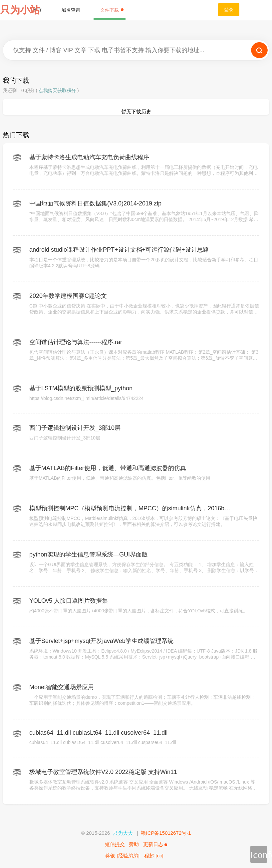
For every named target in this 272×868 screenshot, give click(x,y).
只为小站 (20, 10)
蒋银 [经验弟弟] (122, 856)
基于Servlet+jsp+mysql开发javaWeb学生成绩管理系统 (101, 641)
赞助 (134, 844)
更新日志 (155, 844)
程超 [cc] (154, 856)
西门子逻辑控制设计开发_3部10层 (75, 428)
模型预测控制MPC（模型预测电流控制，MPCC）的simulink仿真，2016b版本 (130, 509)
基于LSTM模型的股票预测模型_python (81, 388)
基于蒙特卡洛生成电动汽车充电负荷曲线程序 (89, 157)
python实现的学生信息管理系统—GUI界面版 (89, 555)
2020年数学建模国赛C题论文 (68, 296)
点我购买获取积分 (57, 90)
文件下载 (112, 10)
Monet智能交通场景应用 (62, 687)
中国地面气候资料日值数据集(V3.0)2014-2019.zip (95, 203)
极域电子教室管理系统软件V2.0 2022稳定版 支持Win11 (103, 772)
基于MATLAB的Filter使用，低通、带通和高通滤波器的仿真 (108, 468)
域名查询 (71, 10)
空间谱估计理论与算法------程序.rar (76, 342)
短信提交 (115, 844)
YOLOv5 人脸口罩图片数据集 (69, 601)
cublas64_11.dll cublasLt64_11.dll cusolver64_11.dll (98, 733)
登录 (229, 10)
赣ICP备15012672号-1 (166, 833)
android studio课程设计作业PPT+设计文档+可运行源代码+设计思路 (119, 250)
